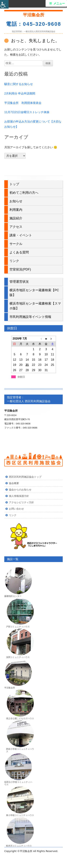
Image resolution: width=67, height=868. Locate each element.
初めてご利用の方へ (24, 193)
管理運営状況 (19, 282)
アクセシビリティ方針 (21, 502)
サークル (16, 244)
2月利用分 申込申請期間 (20, 93)
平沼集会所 (34, 15)
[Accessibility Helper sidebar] (4, 4)
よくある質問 (19, 252)
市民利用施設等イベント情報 (30, 317)
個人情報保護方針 (19, 496)
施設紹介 (16, 218)
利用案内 (16, 210)
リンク (14, 261)
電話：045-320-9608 (34, 24)
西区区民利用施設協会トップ (25, 477)
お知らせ (16, 201)
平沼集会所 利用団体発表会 (23, 103)
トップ (14, 184)
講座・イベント (21, 235)
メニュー (59, 3)
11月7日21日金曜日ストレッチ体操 (27, 112)
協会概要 (14, 483)
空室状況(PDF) (20, 269)
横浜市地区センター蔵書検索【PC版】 (34, 293)
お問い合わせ (16, 509)
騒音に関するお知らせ (19, 84)
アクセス (16, 227)
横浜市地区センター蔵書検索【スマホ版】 (35, 306)
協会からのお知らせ (20, 490)
